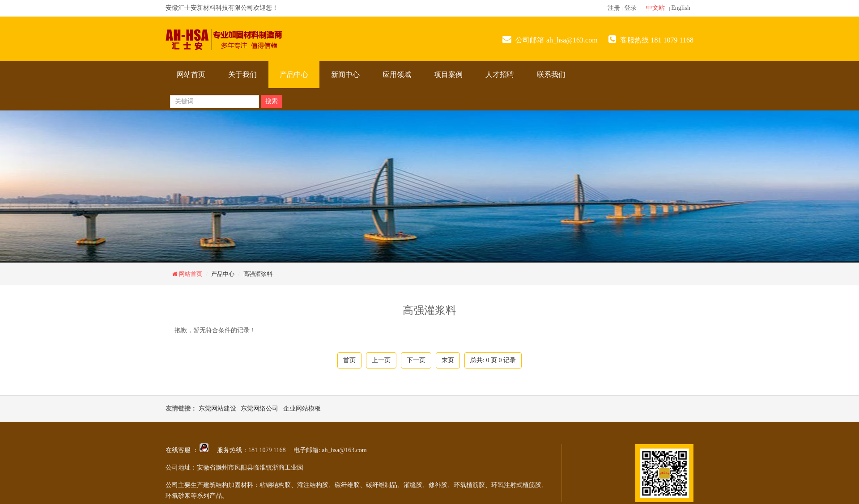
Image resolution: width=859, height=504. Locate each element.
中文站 (655, 8)
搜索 (272, 101)
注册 (614, 8)
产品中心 (294, 74)
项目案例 (448, 74)
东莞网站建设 (217, 409)
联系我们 (551, 74)
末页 (448, 360)
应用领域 (397, 74)
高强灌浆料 (258, 274)
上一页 (381, 360)
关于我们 (242, 74)
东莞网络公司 (259, 409)
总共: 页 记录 (493, 360)
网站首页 (191, 74)
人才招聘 (500, 74)
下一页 (416, 360)
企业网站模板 (302, 409)
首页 (349, 360)
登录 (630, 8)
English (681, 8)
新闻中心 (345, 74)
